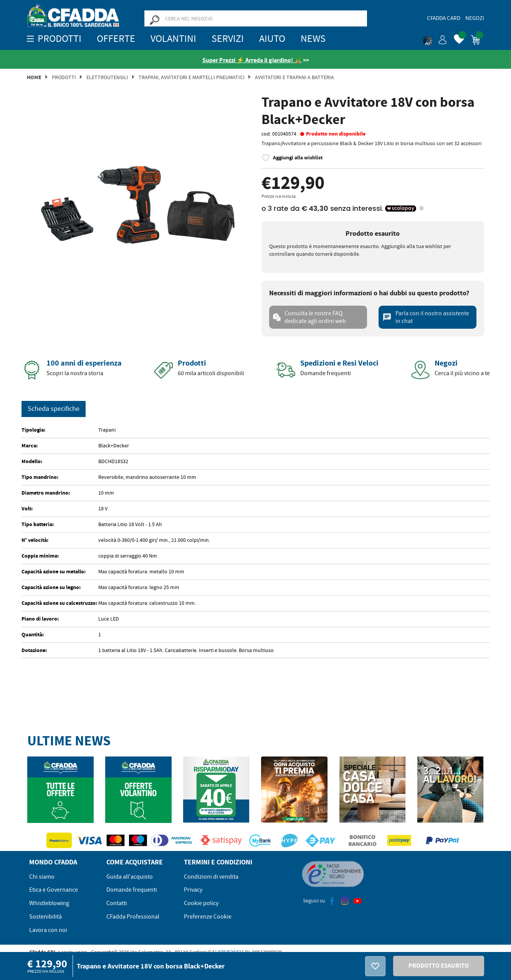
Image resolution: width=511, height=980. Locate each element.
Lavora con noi (48, 930)
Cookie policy (201, 903)
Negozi (475, 18)
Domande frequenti (132, 890)
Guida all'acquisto (130, 877)
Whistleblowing (49, 903)
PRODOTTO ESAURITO (439, 966)
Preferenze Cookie (208, 917)
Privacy (193, 890)
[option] (139, 205)
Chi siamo (42, 877)
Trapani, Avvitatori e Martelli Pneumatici (192, 77)
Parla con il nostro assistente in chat (426, 317)
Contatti (117, 903)
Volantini (173, 39)
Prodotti (64, 77)
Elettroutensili (107, 77)
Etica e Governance (54, 890)
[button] (435, 38)
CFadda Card (444, 18)
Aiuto (272, 39)
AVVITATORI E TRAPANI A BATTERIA (294, 77)
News (313, 39)
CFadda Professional (133, 917)
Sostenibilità (45, 917)
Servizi (228, 39)
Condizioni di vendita (211, 877)
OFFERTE (116, 39)
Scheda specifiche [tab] (54, 409)
